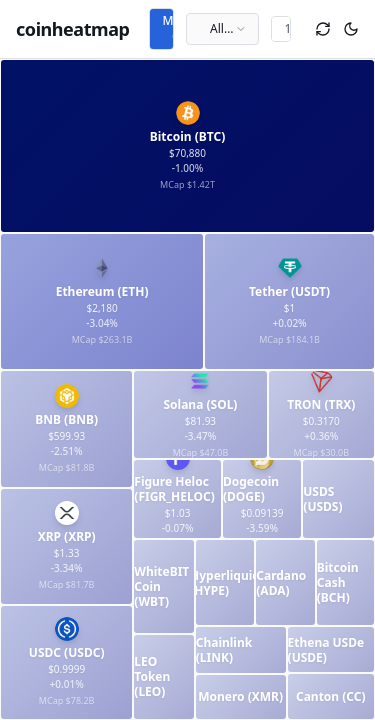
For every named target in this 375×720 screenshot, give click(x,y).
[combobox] (222, 29)
